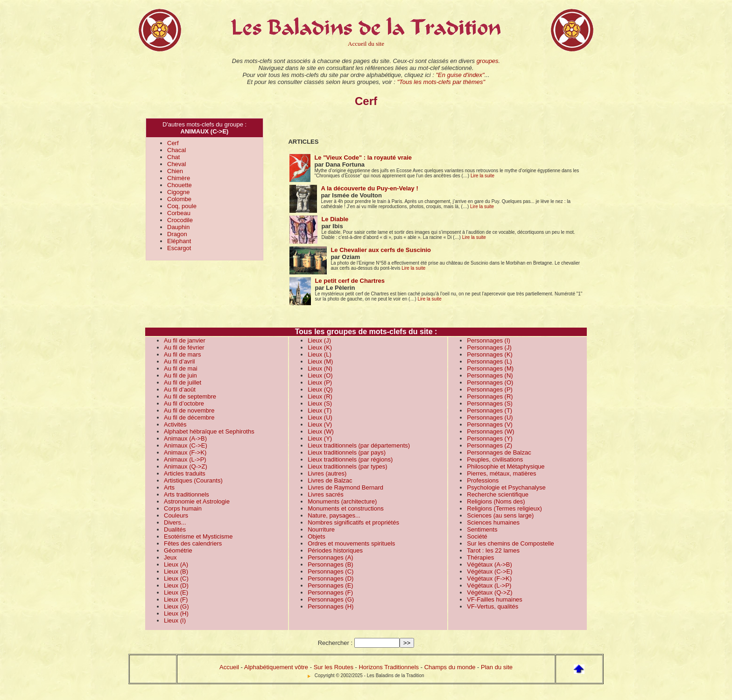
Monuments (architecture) (342, 501)
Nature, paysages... (334, 515)
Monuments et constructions (346, 508)
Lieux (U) (320, 417)
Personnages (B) (331, 564)
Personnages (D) (331, 578)
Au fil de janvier (185, 340)
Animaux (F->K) (185, 452)
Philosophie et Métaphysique (506, 466)
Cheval (176, 164)
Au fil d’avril (179, 361)
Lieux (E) (176, 592)
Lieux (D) (176, 585)
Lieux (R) (320, 396)
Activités (175, 424)
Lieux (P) (320, 382)
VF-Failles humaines (495, 599)
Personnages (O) (490, 382)
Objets (317, 536)
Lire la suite (482, 176)
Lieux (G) (176, 606)
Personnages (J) (489, 347)
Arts (169, 487)
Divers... (175, 522)
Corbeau (179, 213)
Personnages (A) (331, 557)
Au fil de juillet (183, 382)
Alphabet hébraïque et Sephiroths (209, 431)
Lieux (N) (320, 368)
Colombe (179, 199)
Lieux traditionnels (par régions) (350, 459)
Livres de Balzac (330, 480)
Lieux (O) (320, 375)
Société (477, 536)
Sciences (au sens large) (500, 515)
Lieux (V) (320, 424)
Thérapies (480, 557)
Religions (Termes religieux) (504, 508)
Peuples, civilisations (495, 459)
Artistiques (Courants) (193, 480)
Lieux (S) (320, 403)
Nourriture (321, 529)
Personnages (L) (489, 361)
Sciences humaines (493, 522)
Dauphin (178, 227)
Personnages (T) (489, 410)
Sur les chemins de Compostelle (510, 543)
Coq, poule (182, 206)
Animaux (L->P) (185, 459)
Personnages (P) (490, 389)
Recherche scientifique (498, 494)
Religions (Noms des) (496, 501)
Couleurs (176, 515)
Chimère (179, 178)
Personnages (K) (490, 354)
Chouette (179, 185)
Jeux (170, 557)
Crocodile (180, 220)
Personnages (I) (489, 340)
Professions (483, 480)
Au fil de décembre (189, 417)
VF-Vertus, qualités (493, 606)
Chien (175, 171)
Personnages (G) (331, 599)
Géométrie (178, 550)
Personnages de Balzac (499, 452)
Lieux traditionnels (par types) (348, 466)
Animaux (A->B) (185, 438)
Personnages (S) (490, 403)
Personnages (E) (331, 585)
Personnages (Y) (490, 438)
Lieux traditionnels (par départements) (359, 445)
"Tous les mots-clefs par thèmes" (441, 82)
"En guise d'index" (460, 75)
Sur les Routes (334, 667)
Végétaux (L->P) (489, 585)
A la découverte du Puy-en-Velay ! (369, 188)
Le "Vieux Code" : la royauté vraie (363, 157)
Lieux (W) (321, 431)
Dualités (175, 529)
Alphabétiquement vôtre (276, 667)
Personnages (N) (490, 375)
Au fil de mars (182, 354)
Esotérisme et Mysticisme (198, 536)
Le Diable (335, 219)
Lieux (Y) (320, 438)
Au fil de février (184, 347)
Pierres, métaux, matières (501, 473)
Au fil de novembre (189, 410)
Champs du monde (450, 667)
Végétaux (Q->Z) (489, 592)
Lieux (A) (176, 564)
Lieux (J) (319, 340)
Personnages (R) (490, 396)
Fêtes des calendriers (193, 543)
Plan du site (497, 667)
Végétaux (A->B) (489, 564)
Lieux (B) (176, 571)
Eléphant (179, 241)
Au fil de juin (180, 375)
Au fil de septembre (190, 396)
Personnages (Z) (489, 445)
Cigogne (178, 192)
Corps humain (183, 508)
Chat (173, 157)
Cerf (173, 143)
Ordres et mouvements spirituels (351, 543)
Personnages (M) (490, 368)
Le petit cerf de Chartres (350, 281)
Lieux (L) (320, 354)
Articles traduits (185, 473)
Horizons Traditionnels (389, 667)
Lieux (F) (176, 599)
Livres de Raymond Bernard (345, 487)
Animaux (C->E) (186, 445)
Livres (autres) (327, 473)
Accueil (229, 667)
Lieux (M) (320, 361)
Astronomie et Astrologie (197, 501)
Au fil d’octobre (184, 403)
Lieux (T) (320, 410)
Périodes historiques (335, 550)
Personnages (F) (330, 592)
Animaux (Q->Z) (186, 466)
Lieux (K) (320, 347)
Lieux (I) (175, 620)
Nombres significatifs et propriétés (353, 522)
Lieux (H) (176, 613)
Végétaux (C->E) (489, 571)
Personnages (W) (490, 431)
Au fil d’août (180, 389)
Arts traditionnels (187, 494)
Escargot (179, 248)
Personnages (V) (490, 424)
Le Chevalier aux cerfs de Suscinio (381, 250)
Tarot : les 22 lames (493, 550)
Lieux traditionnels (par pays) (347, 452)
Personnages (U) (490, 417)
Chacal (176, 150)
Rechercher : (335, 643)
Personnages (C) (331, 571)
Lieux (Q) (320, 389)
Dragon (177, 234)
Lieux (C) (176, 578)
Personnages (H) (331, 606)
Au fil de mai (181, 368)
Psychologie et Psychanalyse (506, 487)
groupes (488, 61)
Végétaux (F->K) (489, 578)
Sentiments (482, 529)
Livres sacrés (326, 494)
